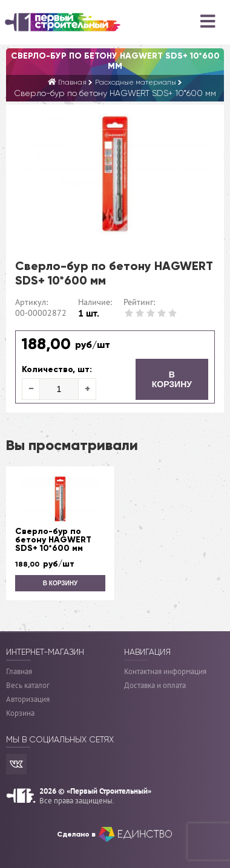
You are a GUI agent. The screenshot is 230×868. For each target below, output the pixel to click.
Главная (19, 671)
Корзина (20, 713)
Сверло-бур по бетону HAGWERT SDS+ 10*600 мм (53, 540)
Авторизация (28, 699)
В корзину (172, 379)
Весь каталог (28, 685)
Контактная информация (165, 671)
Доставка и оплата (155, 685)
